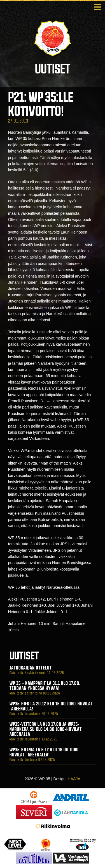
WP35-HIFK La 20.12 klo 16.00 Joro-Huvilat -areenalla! (51, 706)
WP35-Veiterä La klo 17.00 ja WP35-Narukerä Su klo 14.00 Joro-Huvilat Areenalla (46, 729)
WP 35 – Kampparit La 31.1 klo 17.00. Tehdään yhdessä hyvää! (45, 686)
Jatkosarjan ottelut (31, 668)
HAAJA (74, 779)
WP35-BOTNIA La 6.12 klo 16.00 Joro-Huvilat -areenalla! (45, 752)
